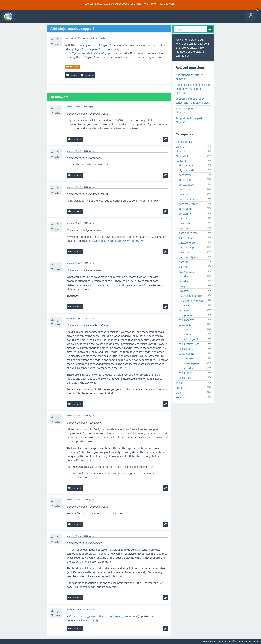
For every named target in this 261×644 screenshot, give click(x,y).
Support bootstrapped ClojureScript (189, 120)
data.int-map (186, 247)
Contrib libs (182, 161)
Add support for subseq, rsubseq (190, 77)
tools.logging (187, 354)
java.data (184, 276)
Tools (179, 383)
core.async (185, 175)
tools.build (185, 325)
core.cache (185, 180)
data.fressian (187, 238)
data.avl (184, 218)
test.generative (188, 315)
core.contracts (187, 185)
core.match (186, 194)
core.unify (185, 214)
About (119, 4)
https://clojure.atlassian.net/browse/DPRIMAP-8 (109, 616)
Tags (62, 19)
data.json (184, 252)
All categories (184, 142)
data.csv (184, 228)
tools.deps (185, 334)
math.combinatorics (191, 296)
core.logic (185, 189)
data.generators (188, 243)
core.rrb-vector (188, 204)
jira (77, 67)
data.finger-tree (188, 233)
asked (67, 38)
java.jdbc (184, 286)
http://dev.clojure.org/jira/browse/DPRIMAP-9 (116, 241)
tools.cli (183, 329)
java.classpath (187, 272)
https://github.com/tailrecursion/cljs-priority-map (94, 53)
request (69, 67)
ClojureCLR (182, 156)
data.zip (184, 267)
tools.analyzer (187, 320)
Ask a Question (76, 19)
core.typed (185, 209)
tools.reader (186, 368)
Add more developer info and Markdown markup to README (193, 89)
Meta (179, 388)
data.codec (185, 223)
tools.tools (185, 373)
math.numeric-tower (191, 301)
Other (179, 393)
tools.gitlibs (186, 349)
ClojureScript (183, 151)
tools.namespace (189, 363)
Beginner (181, 397)
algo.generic (186, 165)
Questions (36, 19)
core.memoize (187, 199)
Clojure (180, 147)
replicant (184, 305)
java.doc (184, 281)
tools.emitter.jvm (189, 344)
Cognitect (220, 641)
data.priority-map (92, 38)
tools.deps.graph (189, 339)
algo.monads (186, 170)
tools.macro (186, 358)
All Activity (22, 19)
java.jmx (184, 291)
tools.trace (185, 378)
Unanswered (50, 19)
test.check (185, 310)
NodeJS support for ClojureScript (187, 110)
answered (71, 107)
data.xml (184, 262)
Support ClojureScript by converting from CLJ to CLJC (193, 101)
